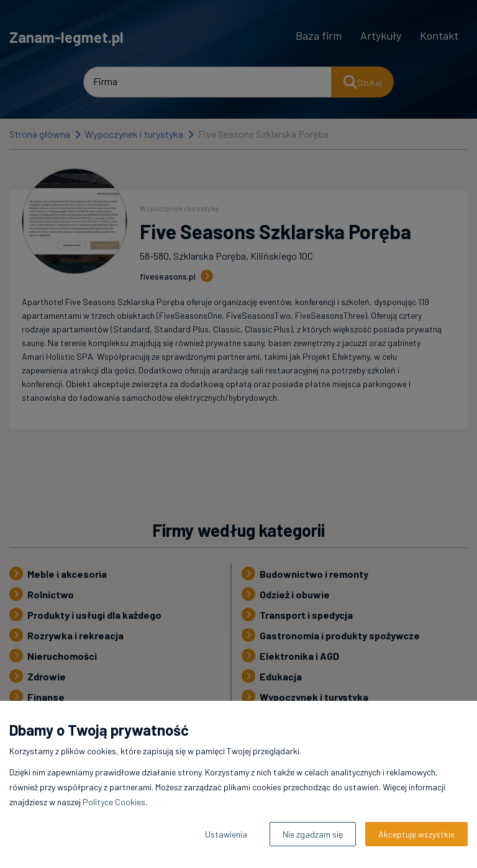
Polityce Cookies (114, 802)
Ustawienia (226, 834)
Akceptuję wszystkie (416, 834)
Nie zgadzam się (313, 834)
